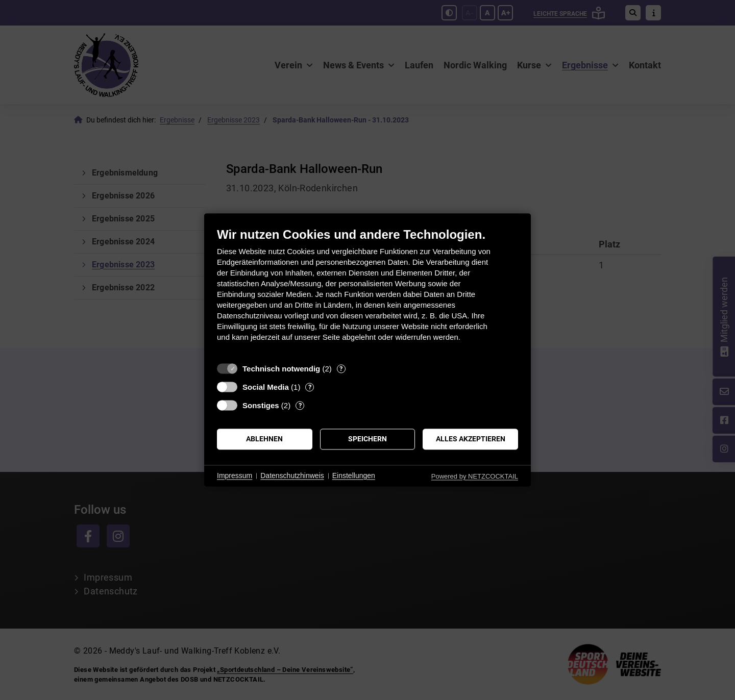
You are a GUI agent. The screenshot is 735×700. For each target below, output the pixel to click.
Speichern (367, 439)
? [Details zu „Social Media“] (310, 387)
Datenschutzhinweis (292, 476)
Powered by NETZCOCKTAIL (475, 476)
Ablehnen (264, 439)
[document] (367, 292)
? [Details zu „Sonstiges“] (300, 405)
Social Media (266, 387)
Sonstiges (261, 405)
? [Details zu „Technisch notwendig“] (341, 369)
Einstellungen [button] (354, 476)
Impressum (235, 476)
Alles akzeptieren (471, 439)
